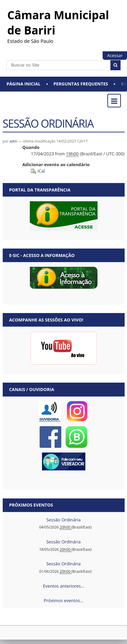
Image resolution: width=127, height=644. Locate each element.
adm (13, 141)
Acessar (115, 55)
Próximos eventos (31, 505)
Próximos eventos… (63, 600)
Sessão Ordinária (63, 520)
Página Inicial (23, 84)
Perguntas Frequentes (81, 84)
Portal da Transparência (40, 190)
